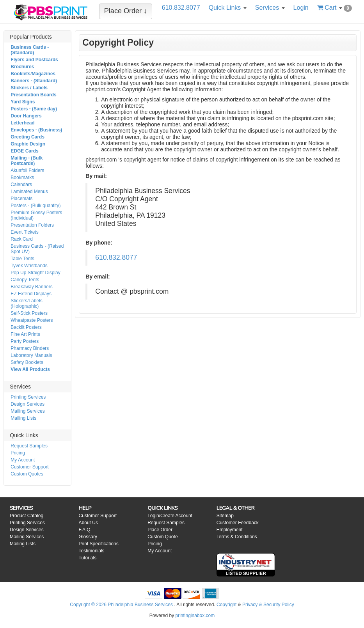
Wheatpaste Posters (32, 320)
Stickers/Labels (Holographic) (26, 303)
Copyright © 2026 (89, 605)
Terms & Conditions (237, 537)
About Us (88, 523)
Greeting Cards (28, 137)
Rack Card (22, 239)
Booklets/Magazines (33, 74)
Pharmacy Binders (30, 348)
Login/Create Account (170, 516)
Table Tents (22, 259)
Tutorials (88, 558)
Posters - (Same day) (34, 109)
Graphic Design (28, 144)
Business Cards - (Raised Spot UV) (37, 249)
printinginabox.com (195, 616)
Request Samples (29, 446)
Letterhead (22, 123)
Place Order (160, 530)
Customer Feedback (238, 523)
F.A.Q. (85, 530)
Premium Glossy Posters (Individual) (36, 215)
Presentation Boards (33, 95)
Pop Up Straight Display (35, 273)
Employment (230, 530)
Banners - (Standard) (34, 81)
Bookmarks (22, 177)
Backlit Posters (26, 327)
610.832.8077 (116, 257)
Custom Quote (162, 537)
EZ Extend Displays (31, 294)
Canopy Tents (25, 280)
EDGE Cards (24, 151)
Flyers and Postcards (34, 60)
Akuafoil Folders (27, 170)
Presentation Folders (32, 225)
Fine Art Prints (25, 334)
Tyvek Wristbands (29, 266)
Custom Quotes (27, 474)
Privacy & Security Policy (268, 605)
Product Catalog (27, 516)
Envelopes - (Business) (36, 130)
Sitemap (225, 516)
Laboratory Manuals (31, 355)
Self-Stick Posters (29, 313)
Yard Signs (23, 102)
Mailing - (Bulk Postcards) (27, 161)
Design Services (28, 404)
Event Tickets (24, 232)
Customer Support (29, 467)
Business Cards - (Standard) (30, 50)
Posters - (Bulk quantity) (36, 206)
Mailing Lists (23, 418)
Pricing (18, 453)
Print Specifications (99, 544)
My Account (23, 460)
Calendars (21, 184)
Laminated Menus (29, 192)
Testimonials (92, 551)
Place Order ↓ (126, 11)
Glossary (88, 537)
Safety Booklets (27, 362)
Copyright (226, 605)
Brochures (22, 67)
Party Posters (25, 341)
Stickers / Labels (29, 88)
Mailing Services (28, 411)
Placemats (21, 199)
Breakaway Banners (31, 287)
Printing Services (28, 397)
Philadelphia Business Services (140, 605)
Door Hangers (26, 116)
